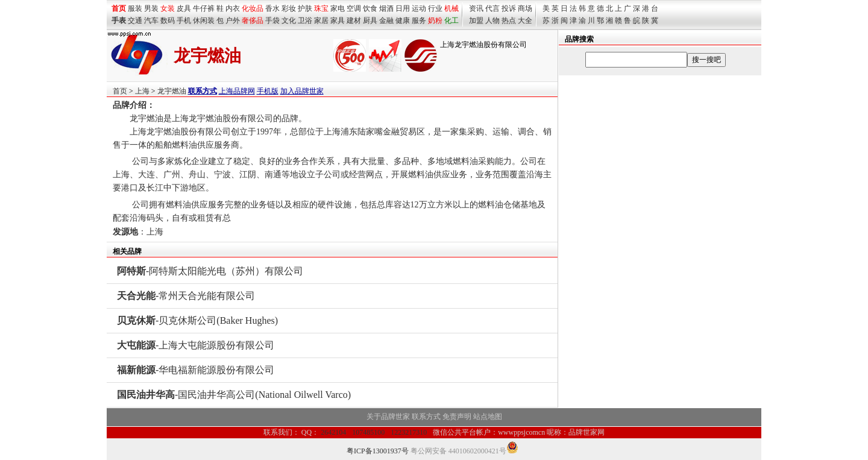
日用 (403, 8)
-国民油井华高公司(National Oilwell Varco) (234, 395)
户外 (233, 20)
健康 (403, 20)
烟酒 (386, 8)
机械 (451, 8)
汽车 (151, 20)
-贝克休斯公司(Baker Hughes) (197, 320)
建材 (354, 20)
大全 (525, 20)
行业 (435, 8)
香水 (272, 8)
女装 (168, 8)
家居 (321, 20)
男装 (151, 8)
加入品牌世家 (302, 91)
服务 (419, 20)
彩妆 (289, 8)
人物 (492, 20)
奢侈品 (253, 20)
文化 (289, 20)
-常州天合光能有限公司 (186, 296)
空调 (354, 8)
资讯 (476, 8)
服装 (135, 8)
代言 (492, 8)
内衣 (233, 8)
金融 (386, 20)
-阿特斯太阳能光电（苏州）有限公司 (210, 271)
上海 (142, 91)
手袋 (272, 20)
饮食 (370, 8)
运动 (419, 8)
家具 (338, 20)
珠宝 (321, 8)
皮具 (184, 8)
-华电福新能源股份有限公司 (196, 370)
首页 (120, 91)
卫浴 (305, 20)
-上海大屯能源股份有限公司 (196, 345)
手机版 (268, 91)
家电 (338, 8)
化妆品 (253, 8)
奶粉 (435, 20)
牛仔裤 (204, 8)
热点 (509, 20)
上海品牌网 (237, 91)
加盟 (476, 20)
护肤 (305, 8)
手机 (184, 20)
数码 (168, 20)
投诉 (509, 8)
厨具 (370, 20)
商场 (525, 8)
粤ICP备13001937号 (378, 451)
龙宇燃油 (172, 91)
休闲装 (204, 20)
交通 (135, 20)
